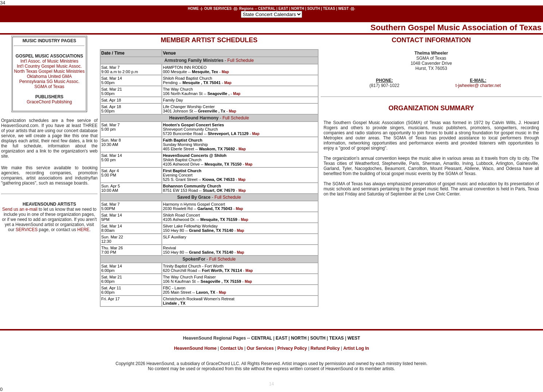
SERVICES (27, 230)
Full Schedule (241, 60)
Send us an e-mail (20, 209)
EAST (283, 9)
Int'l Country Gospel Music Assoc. (49, 66)
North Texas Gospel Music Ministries (49, 71)
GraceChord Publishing (49, 102)
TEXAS (329, 9)
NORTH (298, 9)
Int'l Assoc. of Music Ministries (49, 61)
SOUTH (314, 9)
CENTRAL (267, 9)
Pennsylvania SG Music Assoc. (49, 82)
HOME (193, 9)
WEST (343, 9)
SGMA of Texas (49, 87)
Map (225, 72)
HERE (83, 230)
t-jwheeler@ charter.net (478, 86)
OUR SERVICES (218, 9)
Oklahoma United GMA (49, 76)
